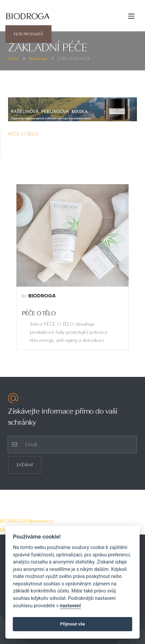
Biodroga (38, 58)
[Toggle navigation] (131, 16)
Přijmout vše (72, 624)
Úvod (13, 58)
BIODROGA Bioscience (26, 521)
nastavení (70, 606)
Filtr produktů (28, 34)
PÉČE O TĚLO (23, 134)
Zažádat (25, 465)
